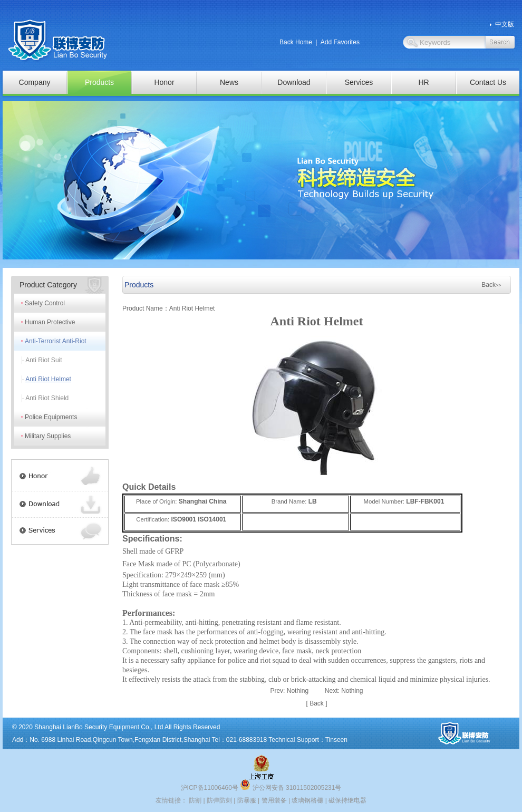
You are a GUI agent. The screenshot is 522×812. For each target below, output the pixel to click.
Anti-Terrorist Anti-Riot (56, 341)
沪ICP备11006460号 (210, 788)
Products (99, 82)
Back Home (296, 42)
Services (359, 82)
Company (35, 82)
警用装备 (274, 800)
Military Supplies (48, 436)
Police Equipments (51, 417)
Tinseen (336, 740)
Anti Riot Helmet (48, 379)
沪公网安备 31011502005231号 (291, 788)
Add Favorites (340, 42)
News (229, 82)
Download (294, 82)
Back (491, 285)
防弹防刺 (219, 800)
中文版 (505, 24)
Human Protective (50, 322)
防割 (195, 800)
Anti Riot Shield (47, 398)
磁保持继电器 (347, 800)
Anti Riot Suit (43, 360)
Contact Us (488, 82)
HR (423, 82)
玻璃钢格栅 (307, 800)
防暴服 (247, 800)
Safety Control (45, 303)
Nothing (298, 691)
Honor (164, 82)
